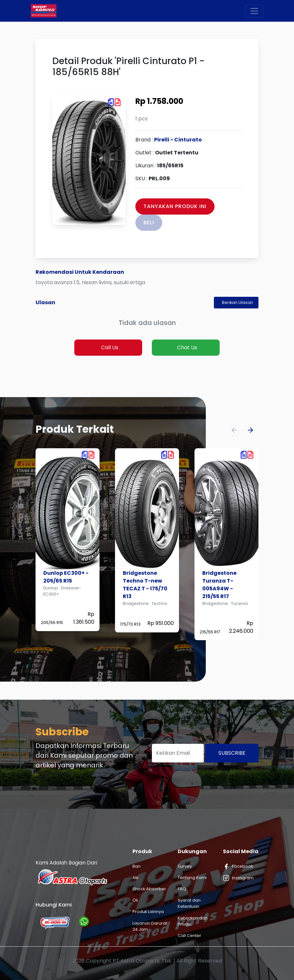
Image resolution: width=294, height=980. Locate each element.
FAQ (182, 889)
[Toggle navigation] (254, 11)
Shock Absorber (149, 889)
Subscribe (232, 753)
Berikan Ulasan (237, 302)
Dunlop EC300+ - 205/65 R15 (66, 577)
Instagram (238, 878)
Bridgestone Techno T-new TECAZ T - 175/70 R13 (145, 585)
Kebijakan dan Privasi (193, 921)
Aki (135, 878)
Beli (149, 223)
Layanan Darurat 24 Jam (150, 926)
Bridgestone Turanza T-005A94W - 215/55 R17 (219, 585)
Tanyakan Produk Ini (175, 206)
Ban (136, 866)
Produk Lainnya (148, 912)
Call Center (189, 935)
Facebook (238, 866)
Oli (135, 900)
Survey (185, 866)
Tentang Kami (192, 878)
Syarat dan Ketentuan (189, 903)
